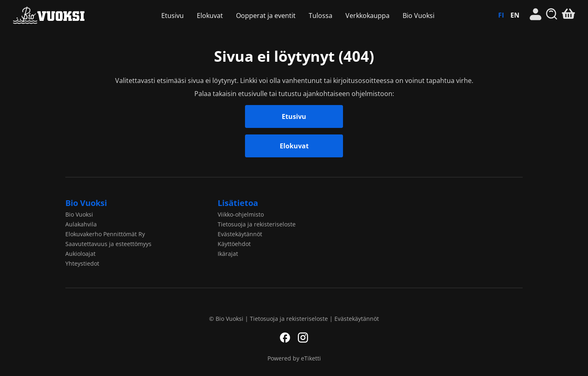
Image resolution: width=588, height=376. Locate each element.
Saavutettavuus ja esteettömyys (108, 244)
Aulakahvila (81, 224)
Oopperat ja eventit (266, 16)
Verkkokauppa (367, 16)
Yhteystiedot (82, 263)
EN (515, 15)
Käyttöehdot (234, 244)
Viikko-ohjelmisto (241, 214)
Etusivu (173, 16)
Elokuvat (210, 16)
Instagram (303, 338)
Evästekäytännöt (240, 234)
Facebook (285, 338)
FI (501, 15)
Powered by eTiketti (294, 358)
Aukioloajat (80, 254)
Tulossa (321, 16)
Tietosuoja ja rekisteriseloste (257, 224)
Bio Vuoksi (55, 15)
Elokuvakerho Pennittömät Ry (105, 234)
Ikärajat (228, 254)
